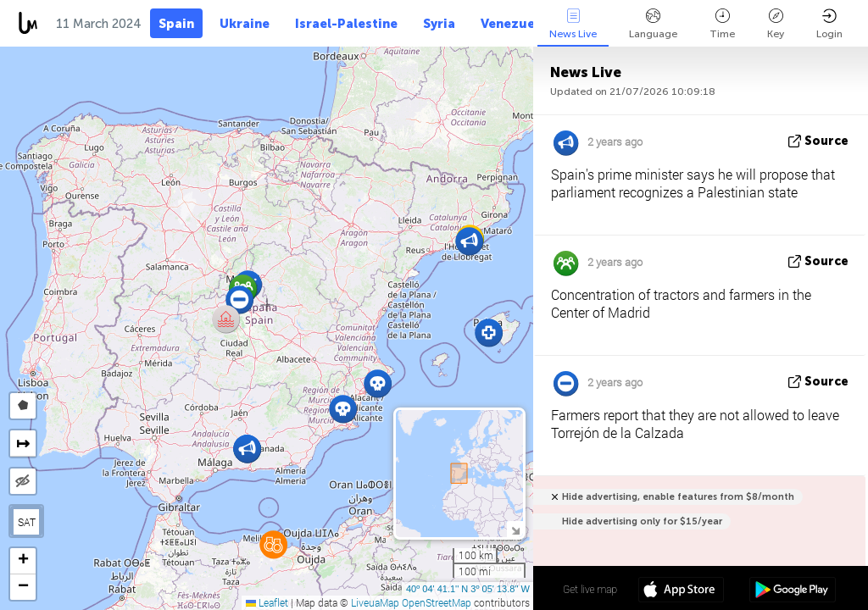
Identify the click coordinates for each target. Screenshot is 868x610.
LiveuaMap (375, 602)
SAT (27, 522)
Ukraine (245, 24)
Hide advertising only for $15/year (642, 521)
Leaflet (267, 602)
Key (776, 24)
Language (653, 24)
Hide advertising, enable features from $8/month (678, 497)
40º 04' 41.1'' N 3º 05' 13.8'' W (468, 589)
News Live (573, 24)
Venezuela (514, 24)
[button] (273, 544)
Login (829, 24)
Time (722, 24)
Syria (439, 24)
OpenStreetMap (437, 602)
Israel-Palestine (346, 24)
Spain (176, 24)
